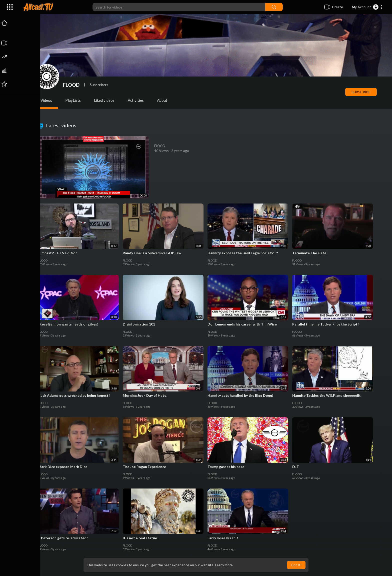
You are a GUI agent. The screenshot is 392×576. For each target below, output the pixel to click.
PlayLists (73, 100)
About (163, 100)
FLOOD (72, 85)
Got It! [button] (296, 565)
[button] (367, 7)
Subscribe (361, 92)
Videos (47, 100)
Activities (136, 100)
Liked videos (105, 100)
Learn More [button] (224, 565)
